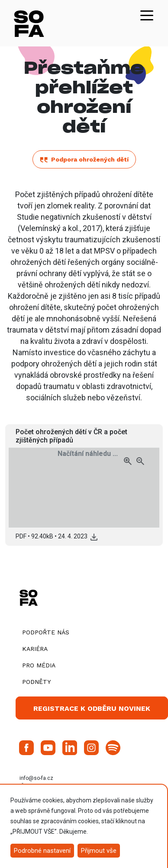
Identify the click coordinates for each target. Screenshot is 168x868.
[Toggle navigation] (147, 15)
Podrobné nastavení (42, 851)
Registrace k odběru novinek (92, 708)
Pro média (39, 665)
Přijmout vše (99, 851)
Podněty (36, 682)
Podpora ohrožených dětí (84, 159)
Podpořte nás (46, 632)
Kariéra (35, 649)
